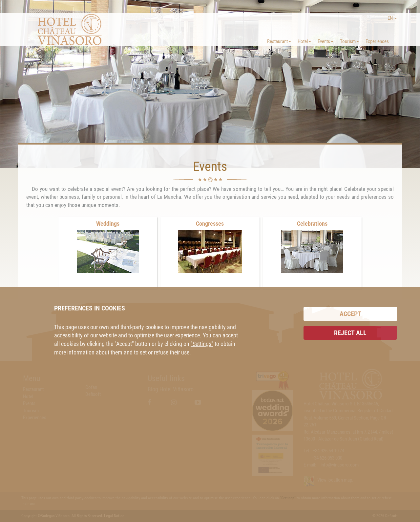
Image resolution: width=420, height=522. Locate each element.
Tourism (349, 41)
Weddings (108, 224)
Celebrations (312, 224)
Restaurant (279, 41)
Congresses (210, 224)
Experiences (377, 41)
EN (392, 18)
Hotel (304, 41)
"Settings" (202, 344)
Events (325, 41)
